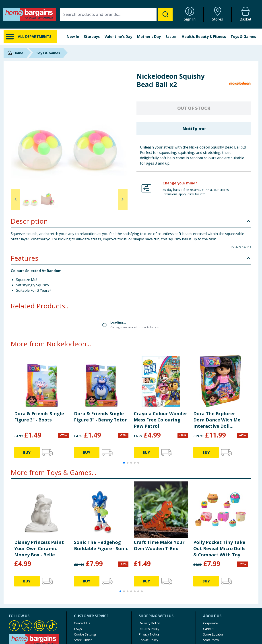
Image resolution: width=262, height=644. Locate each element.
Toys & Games (243, 37)
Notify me (194, 129)
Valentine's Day (118, 37)
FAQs (78, 591)
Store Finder (83, 602)
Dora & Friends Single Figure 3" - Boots (39, 379)
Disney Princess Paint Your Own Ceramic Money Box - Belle (39, 511)
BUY (27, 415)
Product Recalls (85, 608)
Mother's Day (149, 37)
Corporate (210, 585)
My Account (147, 619)
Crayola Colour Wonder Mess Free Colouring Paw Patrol (161, 382)
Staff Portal (211, 602)
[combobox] (116, 14)
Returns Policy (149, 591)
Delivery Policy (149, 585)
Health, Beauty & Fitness (204, 37)
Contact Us (82, 585)
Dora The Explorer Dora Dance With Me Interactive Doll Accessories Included (217, 382)
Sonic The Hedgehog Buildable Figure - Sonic (101, 507)
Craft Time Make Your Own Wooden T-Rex (159, 507)
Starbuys (92, 37)
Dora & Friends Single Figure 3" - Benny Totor (100, 379)
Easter (171, 37)
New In (73, 37)
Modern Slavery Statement (158, 613)
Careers (209, 591)
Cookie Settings (85, 596)
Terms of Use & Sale (154, 608)
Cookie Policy (148, 602)
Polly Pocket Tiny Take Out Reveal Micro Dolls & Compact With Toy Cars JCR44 (219, 511)
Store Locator (213, 596)
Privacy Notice (149, 596)
